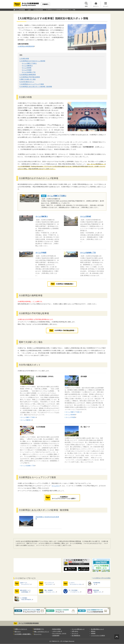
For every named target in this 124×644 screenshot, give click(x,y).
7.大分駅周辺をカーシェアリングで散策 (32, 84)
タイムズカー (56, 486)
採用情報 (93, 633)
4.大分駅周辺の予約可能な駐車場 (30, 77)
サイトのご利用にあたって (78, 629)
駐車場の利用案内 (57, 629)
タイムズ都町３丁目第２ (29, 63)
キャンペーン (38, 634)
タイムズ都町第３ (27, 66)
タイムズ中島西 (27, 70)
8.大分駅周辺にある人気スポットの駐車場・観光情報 (36, 87)
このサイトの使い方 (57, 631)
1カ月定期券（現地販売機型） (23, 634)
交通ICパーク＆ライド (21, 629)
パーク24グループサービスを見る (102, 578)
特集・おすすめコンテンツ (41, 632)
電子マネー (18, 632)
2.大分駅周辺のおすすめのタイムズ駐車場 (32, 61)
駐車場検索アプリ (39, 629)
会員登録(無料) (56, 635)
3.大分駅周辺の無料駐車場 (28, 75)
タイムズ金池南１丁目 (29, 72)
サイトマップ (75, 633)
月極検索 (45, 4)
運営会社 (93, 631)
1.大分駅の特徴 (24, 59)
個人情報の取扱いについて (97, 629)
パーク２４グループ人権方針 (98, 635)
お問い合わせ (75, 631)
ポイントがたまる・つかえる (59, 633)
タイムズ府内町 (27, 68)
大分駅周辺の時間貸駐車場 (26, 46)
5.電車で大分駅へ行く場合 (28, 79)
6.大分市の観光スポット (27, 82)
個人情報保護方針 (76, 635)
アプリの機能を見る (80, 564)
